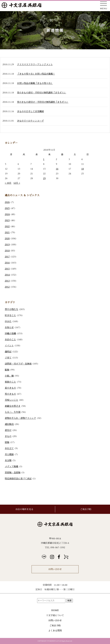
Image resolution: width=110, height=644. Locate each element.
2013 (7, 281)
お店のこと (10, 339)
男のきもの (10, 394)
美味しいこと (11, 400)
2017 (7, 257)
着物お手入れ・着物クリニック (20, 418)
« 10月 (8, 183)
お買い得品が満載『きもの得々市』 (35, 83)
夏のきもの (10, 388)
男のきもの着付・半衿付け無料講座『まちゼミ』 (42, 93)
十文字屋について (55, 615)
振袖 (7, 370)
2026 (7, 202)
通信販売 (9, 424)
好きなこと (10, 315)
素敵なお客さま (13, 406)
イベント (9, 346)
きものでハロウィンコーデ (30, 121)
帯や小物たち (11, 309)
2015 (7, 269)
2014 (7, 275)
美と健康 (9, 454)
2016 (7, 263)
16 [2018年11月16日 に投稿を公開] (57, 169)
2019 (7, 245)
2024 (7, 214)
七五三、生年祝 (13, 412)
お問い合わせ (55, 569)
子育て (8, 358)
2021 (7, 232)
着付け (8, 430)
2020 (7, 238)
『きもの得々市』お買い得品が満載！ (36, 74)
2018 (7, 251)
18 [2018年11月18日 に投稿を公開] (83, 169)
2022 (7, 226)
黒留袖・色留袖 (13, 472)
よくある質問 (55, 631)
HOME (55, 610)
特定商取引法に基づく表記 (18, 479)
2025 (7, 208)
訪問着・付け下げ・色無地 (18, 364)
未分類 (8, 460)
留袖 (7, 442)
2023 (7, 220)
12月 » (17, 183)
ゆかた (8, 321)
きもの (8, 436)
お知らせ (9, 327)
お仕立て (9, 448)
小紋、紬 (9, 376)
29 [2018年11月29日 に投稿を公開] (44, 178)
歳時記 (8, 352)
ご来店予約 (55, 626)
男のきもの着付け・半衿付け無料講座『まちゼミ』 (43, 102)
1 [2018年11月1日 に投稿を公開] (44, 159)
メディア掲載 (11, 466)
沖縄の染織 (10, 333)
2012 (7, 287)
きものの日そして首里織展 (30, 111)
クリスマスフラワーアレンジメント (35, 64)
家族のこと (10, 382)
